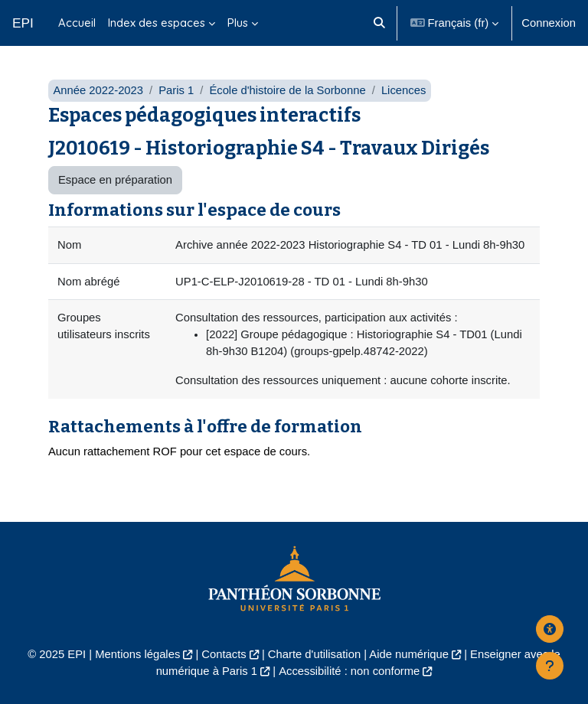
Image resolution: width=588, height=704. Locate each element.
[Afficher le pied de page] (550, 666)
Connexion (549, 23)
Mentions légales (137, 654)
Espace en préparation (115, 180)
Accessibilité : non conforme (349, 671)
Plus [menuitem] (238, 23)
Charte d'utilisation (314, 654)
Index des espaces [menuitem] (157, 23)
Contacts (224, 654)
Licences (403, 90)
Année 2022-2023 (98, 90)
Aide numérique (409, 654)
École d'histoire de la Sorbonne (287, 90)
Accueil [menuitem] (77, 23)
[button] (380, 23)
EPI (23, 23)
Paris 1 (176, 90)
